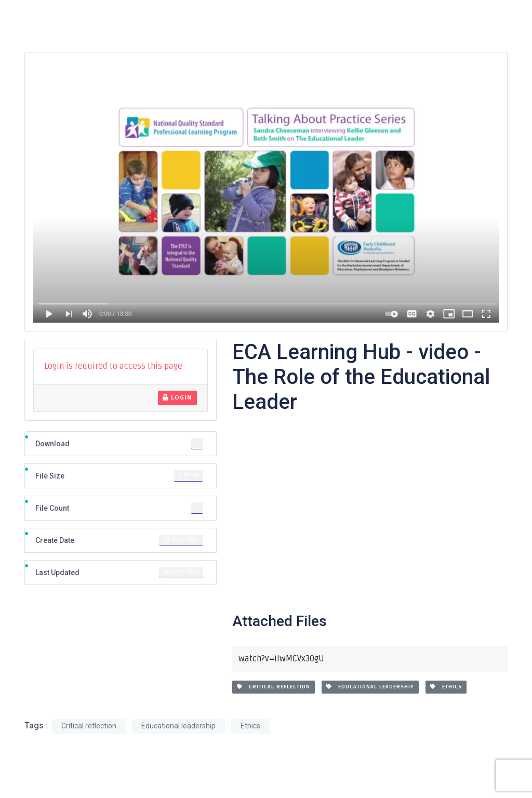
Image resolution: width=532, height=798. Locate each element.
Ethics (446, 687)
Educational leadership (370, 687)
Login (177, 398)
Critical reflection (274, 687)
